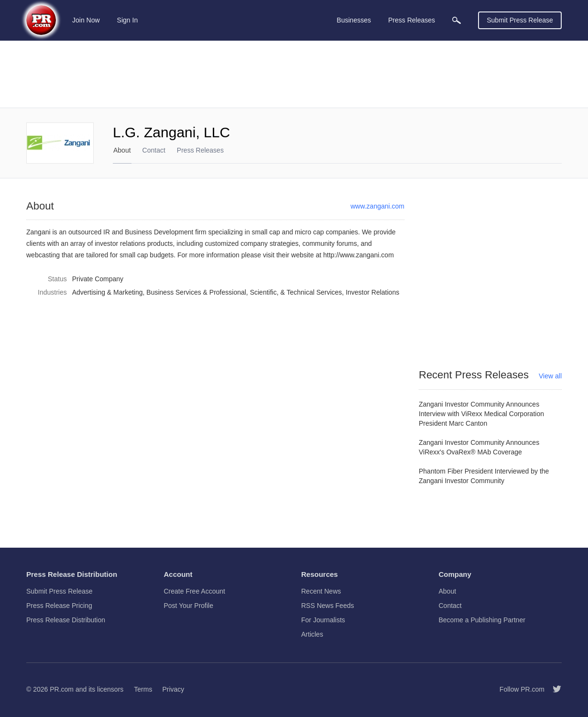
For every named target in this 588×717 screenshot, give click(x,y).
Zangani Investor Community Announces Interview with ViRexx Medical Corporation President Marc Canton (481, 414)
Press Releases (200, 150)
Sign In (128, 20)
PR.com (62, 689)
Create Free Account (195, 591)
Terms (143, 689)
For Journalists (323, 620)
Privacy (173, 689)
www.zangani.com (377, 206)
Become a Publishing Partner (482, 620)
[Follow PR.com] (553, 689)
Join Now (86, 20)
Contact (154, 150)
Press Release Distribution (66, 620)
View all (550, 376)
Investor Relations (372, 292)
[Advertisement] (294, 74)
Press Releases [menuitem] (412, 20)
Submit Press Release (520, 20)
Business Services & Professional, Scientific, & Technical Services (244, 292)
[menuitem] (457, 20)
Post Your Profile (189, 606)
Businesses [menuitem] (354, 20)
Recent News (321, 591)
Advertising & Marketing (108, 292)
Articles (312, 634)
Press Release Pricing (59, 606)
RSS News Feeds (327, 606)
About (122, 150)
